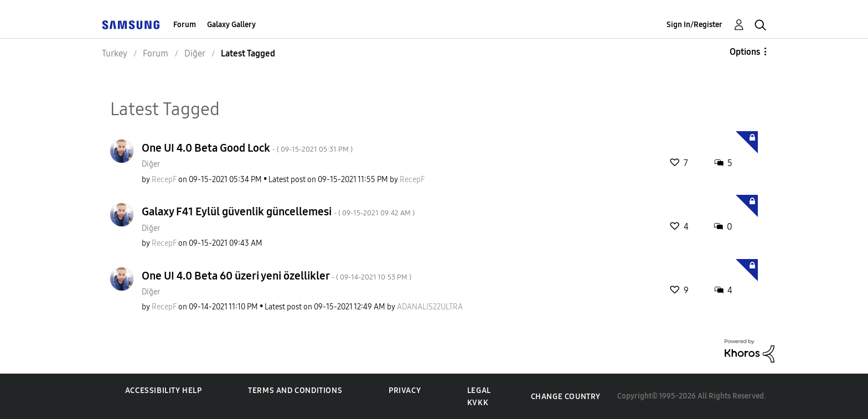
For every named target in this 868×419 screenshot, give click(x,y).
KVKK (478, 403)
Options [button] (745, 52)
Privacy (405, 390)
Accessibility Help (164, 390)
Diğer (151, 164)
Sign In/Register (694, 25)
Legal (479, 390)
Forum (185, 25)
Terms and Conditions (295, 390)
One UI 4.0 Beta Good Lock (247, 148)
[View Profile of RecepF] (164, 180)
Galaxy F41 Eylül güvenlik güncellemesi (278, 211)
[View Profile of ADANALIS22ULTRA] (430, 307)
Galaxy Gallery (231, 25)
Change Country (566, 397)
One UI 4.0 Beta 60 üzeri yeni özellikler (277, 276)
